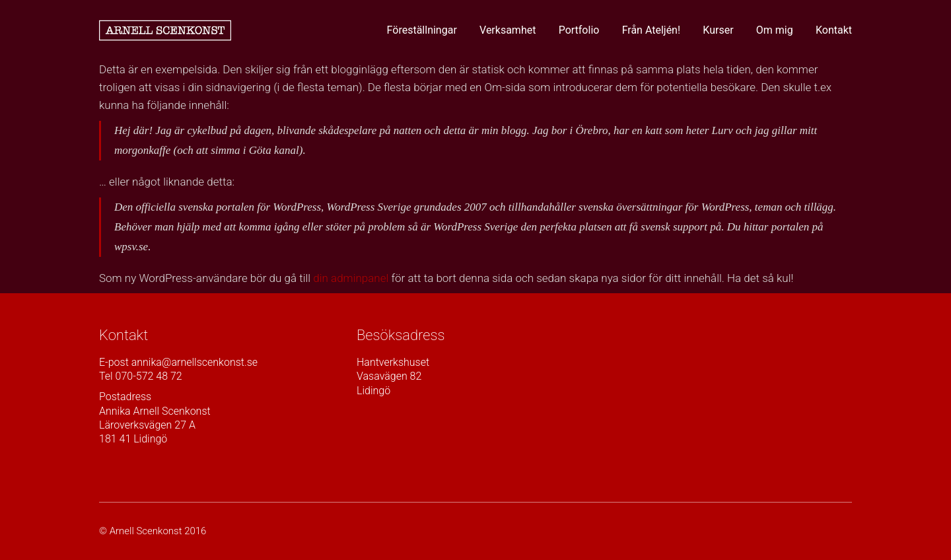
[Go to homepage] (165, 30)
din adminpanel (351, 278)
